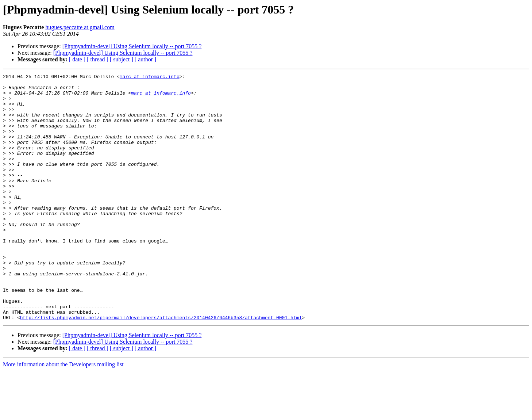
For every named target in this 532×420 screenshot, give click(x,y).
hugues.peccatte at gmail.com (80, 27)
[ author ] (146, 59)
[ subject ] (122, 59)
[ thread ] (98, 59)
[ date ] (77, 59)
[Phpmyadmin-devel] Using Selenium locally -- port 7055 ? (132, 46)
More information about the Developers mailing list (63, 414)
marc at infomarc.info (150, 77)
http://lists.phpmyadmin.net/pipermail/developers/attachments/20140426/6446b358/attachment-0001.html (161, 367)
